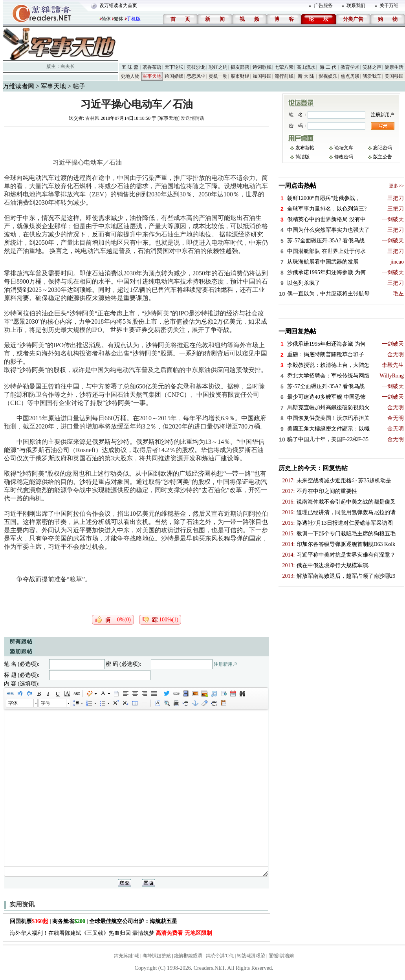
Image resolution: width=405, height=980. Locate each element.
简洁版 (302, 157)
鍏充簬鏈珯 (126, 956)
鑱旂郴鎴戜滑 (188, 956)
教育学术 (350, 67)
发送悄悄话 (192, 118)
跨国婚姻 (174, 76)
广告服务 (323, 5)
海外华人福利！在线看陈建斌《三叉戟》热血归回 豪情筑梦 (111, 933)
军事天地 (152, 76)
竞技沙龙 (196, 67)
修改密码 (344, 157)
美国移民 (394, 76)
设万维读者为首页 (118, 5)
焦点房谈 (350, 76)
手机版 (134, 19)
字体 (13, 703)
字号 (46, 703)
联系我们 (356, 5)
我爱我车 (372, 76)
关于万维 (389, 5)
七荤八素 (284, 67)
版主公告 (383, 157)
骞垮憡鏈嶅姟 (157, 956)
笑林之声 (372, 67)
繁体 (119, 19)
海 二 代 (328, 67)
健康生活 (394, 67)
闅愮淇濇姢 (281, 956)
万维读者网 (18, 86)
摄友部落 (240, 67)
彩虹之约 (218, 67)
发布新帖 (305, 148)
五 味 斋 (130, 67)
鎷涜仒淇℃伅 (220, 956)
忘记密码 (383, 148)
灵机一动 (218, 76)
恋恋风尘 (196, 76)
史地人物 (130, 76)
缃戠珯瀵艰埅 (251, 956)
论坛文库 (344, 148)
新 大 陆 (306, 76)
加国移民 (262, 76)
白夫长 (68, 66)
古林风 (92, 118)
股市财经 (240, 76)
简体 (106, 19)
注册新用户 (225, 664)
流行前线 (284, 76)
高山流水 (306, 67)
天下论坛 (174, 67)
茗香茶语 (152, 67)
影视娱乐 (328, 76)
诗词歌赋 (262, 67)
